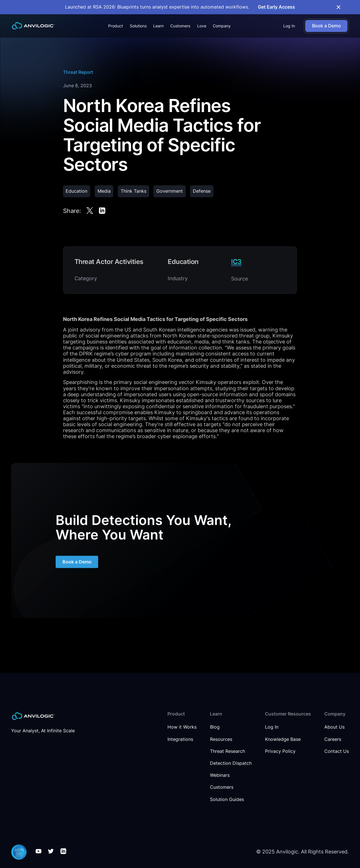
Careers (333, 739)
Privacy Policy (280, 751)
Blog (215, 727)
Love (202, 26)
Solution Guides (227, 800)
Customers (180, 26)
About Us (334, 727)
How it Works (182, 727)
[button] (116, 26)
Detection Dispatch (231, 763)
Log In (289, 26)
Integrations (180, 739)
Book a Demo (77, 563)
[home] (33, 26)
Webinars (220, 775)
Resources (221, 739)
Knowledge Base (283, 739)
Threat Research (227, 751)
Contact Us (337, 751)
